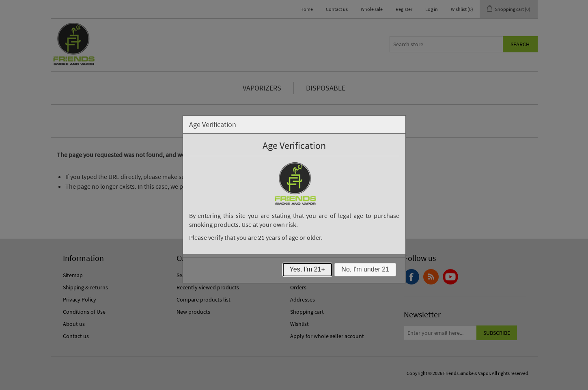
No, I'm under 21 (365, 269)
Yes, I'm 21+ (307, 269)
